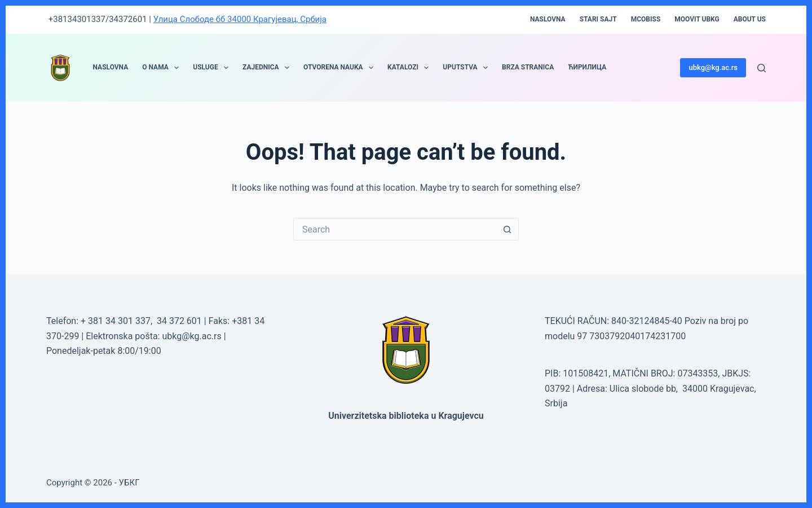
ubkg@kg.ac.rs (713, 67)
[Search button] (507, 229)
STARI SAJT (598, 19)
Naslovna (548, 19)
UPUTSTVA (467, 68)
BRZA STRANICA (528, 67)
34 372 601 (180, 321)
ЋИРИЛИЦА (587, 67)
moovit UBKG (697, 19)
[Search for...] (395, 229)
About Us (750, 19)
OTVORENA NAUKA (341, 68)
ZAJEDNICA (268, 68)
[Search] (762, 68)
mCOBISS (646, 19)
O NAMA (163, 68)
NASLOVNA (111, 67)
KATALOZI (410, 68)
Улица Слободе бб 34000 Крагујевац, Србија (240, 19)
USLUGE (213, 68)
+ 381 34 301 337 (116, 321)
